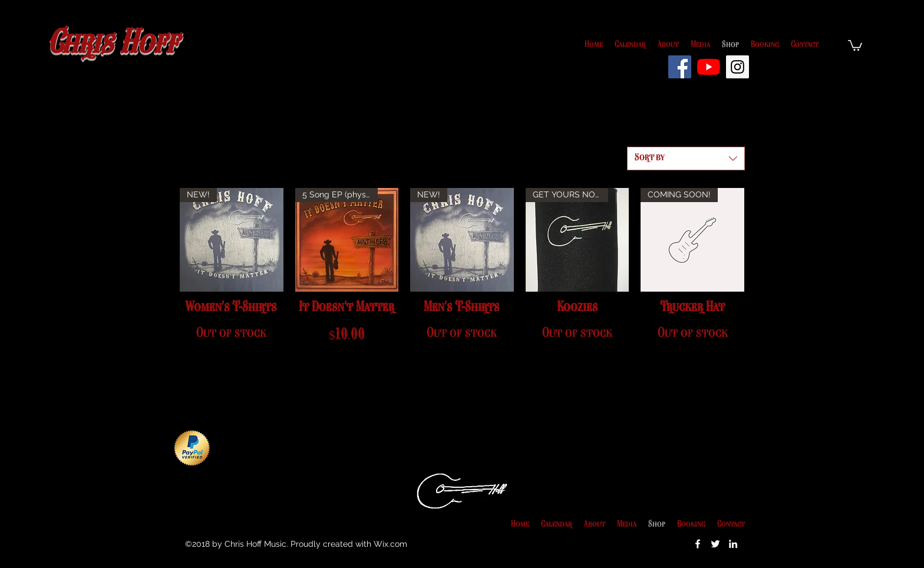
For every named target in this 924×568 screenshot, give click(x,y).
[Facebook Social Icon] (680, 67)
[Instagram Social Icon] (737, 67)
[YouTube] (709, 67)
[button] (855, 45)
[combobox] (686, 158)
